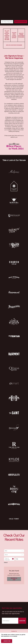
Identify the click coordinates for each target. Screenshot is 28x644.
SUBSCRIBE (22, 621)
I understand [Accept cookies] (7, 641)
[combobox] (5, 551)
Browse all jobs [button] (14, 579)
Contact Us (14, 631)
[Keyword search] (7, 22)
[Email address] (10, 621)
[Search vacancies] (21, 22)
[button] (14, 172)
